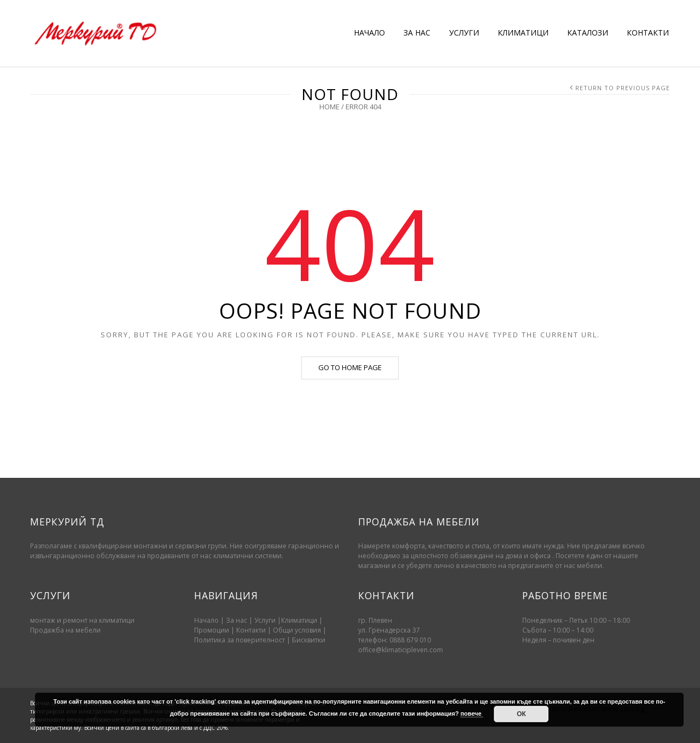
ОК (521, 714)
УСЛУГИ (464, 33)
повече (472, 713)
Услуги (265, 620)
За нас (237, 620)
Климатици (299, 620)
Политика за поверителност (240, 640)
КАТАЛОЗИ (588, 33)
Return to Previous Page (623, 88)
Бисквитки (309, 640)
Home (329, 107)
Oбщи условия (297, 630)
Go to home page (350, 367)
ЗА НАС (417, 33)
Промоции (212, 630)
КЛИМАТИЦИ (523, 33)
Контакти (252, 630)
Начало (206, 620)
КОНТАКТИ (648, 33)
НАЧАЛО (369, 33)
